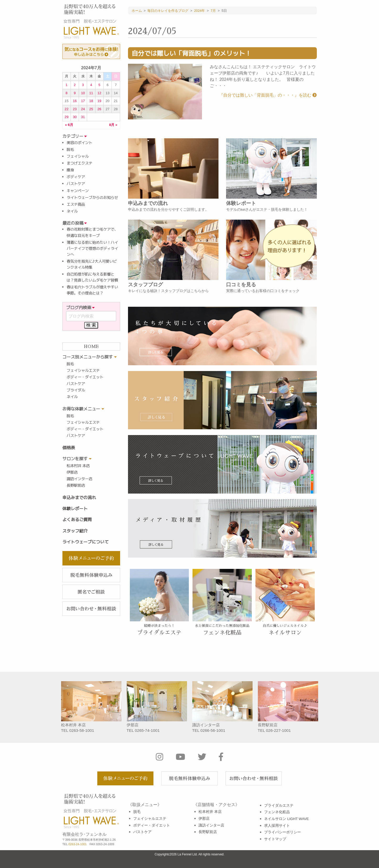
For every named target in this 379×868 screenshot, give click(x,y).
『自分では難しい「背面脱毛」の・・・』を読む (268, 95)
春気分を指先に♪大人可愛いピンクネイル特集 (92, 264)
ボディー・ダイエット (85, 377)
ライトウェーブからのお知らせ (92, 198)
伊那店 (72, 472)
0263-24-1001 (78, 844)
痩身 (70, 170)
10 (83, 93)
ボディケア (76, 177)
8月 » (113, 125)
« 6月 (69, 125)
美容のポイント (79, 143)
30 (75, 117)
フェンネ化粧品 (277, 812)
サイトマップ (275, 839)
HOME (91, 347)
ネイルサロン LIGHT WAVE (286, 819)
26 (99, 109)
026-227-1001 (278, 730)
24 (83, 109)
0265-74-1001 (147, 730)
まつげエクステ (79, 163)
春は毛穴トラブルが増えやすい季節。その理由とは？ (92, 290)
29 (66, 117)
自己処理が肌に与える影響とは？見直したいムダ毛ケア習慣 (92, 277)
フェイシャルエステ (83, 371)
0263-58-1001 (82, 730)
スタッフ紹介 (75, 531)
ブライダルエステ (279, 805)
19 (99, 101)
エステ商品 (76, 204)
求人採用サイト (277, 826)
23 (75, 109)
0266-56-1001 (213, 730)
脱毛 (70, 150)
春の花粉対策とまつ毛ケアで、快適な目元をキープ (92, 232)
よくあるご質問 (77, 520)
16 (75, 101)
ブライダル (76, 390)
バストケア (76, 184)
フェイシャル (78, 156)
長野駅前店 (76, 485)
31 (83, 117)
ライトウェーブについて (86, 542)
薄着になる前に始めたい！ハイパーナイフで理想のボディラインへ (92, 248)
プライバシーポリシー (282, 832)
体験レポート (75, 509)
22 (66, 109)
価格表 (69, 448)
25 (91, 109)
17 (83, 101)
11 (91, 93)
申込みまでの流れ (79, 497)
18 (91, 101)
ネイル (72, 211)
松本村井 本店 (78, 466)
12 (99, 93)
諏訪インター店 (79, 479)
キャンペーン (78, 191)
